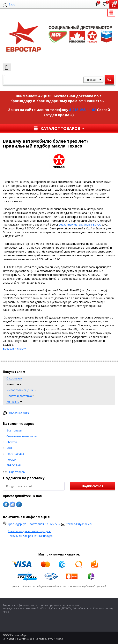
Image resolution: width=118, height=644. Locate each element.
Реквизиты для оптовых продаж (29, 531)
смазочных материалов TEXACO (80, 224)
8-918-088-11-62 (83, 110)
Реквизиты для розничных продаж (31, 536)
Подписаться (92, 486)
